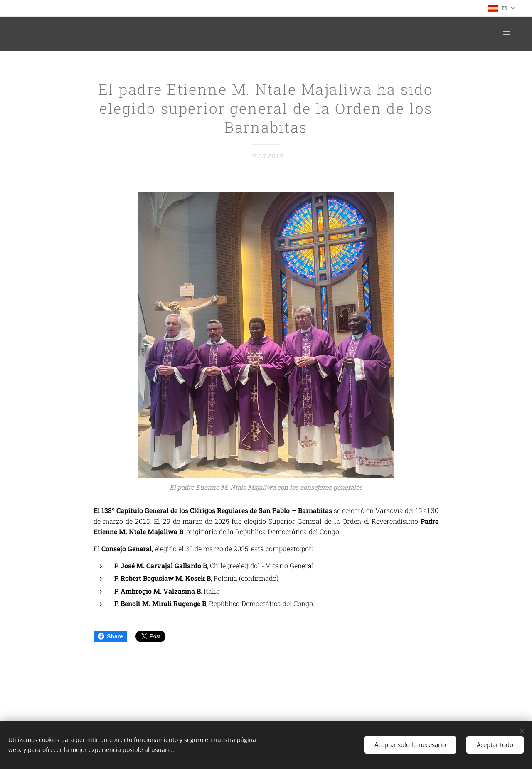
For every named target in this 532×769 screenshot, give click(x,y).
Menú (507, 34)
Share (110, 636)
